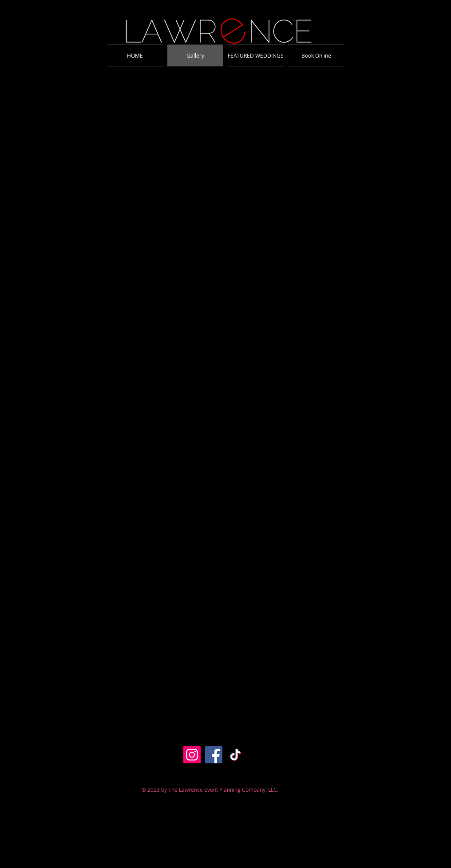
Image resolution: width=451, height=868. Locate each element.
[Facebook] (214, 755)
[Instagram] (192, 755)
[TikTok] (235, 755)
